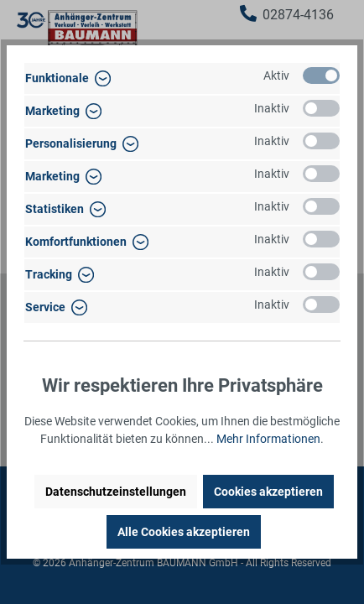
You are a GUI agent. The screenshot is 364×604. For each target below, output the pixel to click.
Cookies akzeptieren (268, 492)
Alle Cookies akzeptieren (184, 532)
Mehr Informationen (268, 439)
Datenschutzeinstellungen (116, 492)
